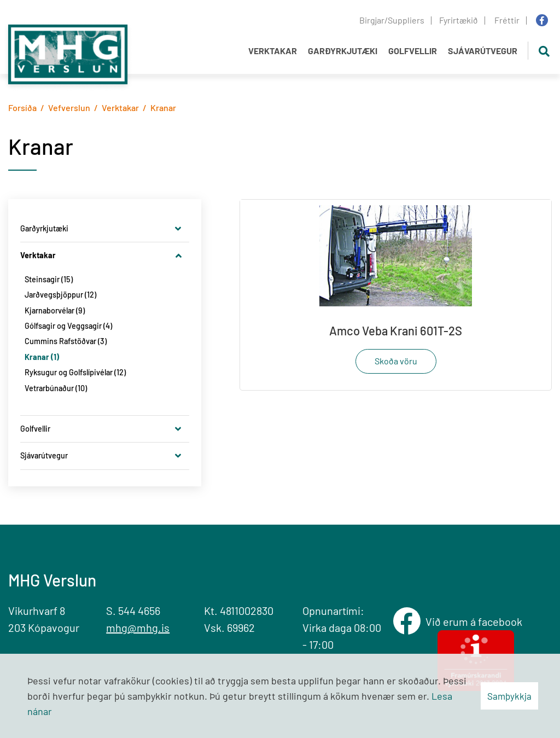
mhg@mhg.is (138, 627)
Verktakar (120, 107)
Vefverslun (69, 107)
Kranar (163, 107)
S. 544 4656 (133, 611)
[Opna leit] (544, 51)
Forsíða (22, 107)
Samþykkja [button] (509, 696)
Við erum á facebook (476, 622)
